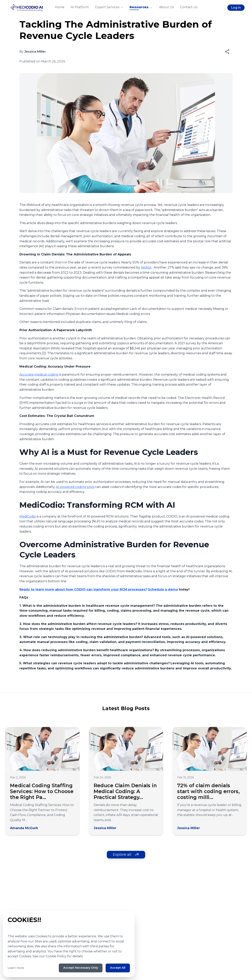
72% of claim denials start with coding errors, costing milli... (208, 791)
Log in (235, 8)
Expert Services (109, 8)
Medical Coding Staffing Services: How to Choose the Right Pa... (42, 791)
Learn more (16, 967)
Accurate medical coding (39, 375)
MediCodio (28, 516)
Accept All (117, 967)
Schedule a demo (163, 589)
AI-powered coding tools (75, 487)
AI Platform (80, 8)
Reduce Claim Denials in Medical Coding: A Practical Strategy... (125, 791)
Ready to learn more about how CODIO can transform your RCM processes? (83, 589)
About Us (166, 8)
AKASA (146, 267)
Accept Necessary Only (77, 967)
